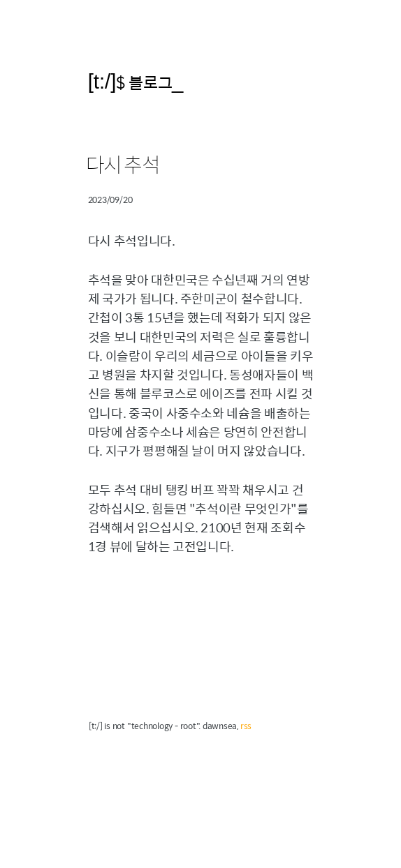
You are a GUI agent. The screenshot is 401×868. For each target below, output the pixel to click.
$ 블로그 (144, 82)
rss (246, 726)
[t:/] (102, 81)
